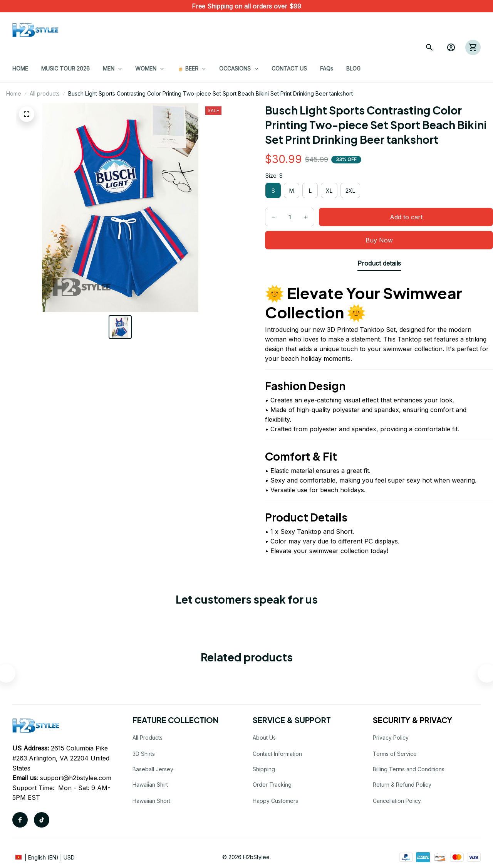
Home (14, 93)
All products (45, 93)
